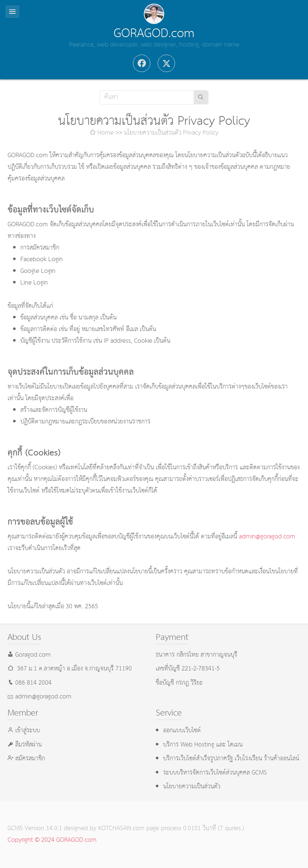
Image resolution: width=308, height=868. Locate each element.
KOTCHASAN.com (121, 829)
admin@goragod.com (267, 537)
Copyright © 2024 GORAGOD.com (52, 840)
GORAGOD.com (154, 33)
